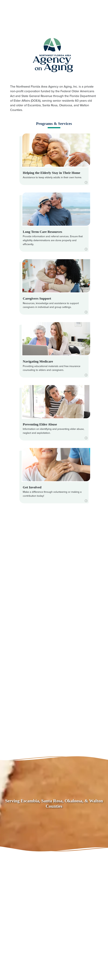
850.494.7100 (14, 9)
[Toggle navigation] (100, 8)
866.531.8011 (26, 13)
